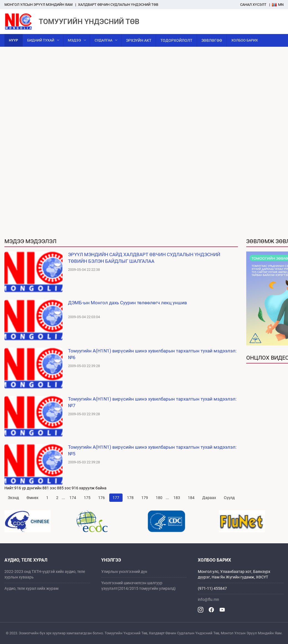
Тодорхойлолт (176, 40)
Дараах (209, 498)
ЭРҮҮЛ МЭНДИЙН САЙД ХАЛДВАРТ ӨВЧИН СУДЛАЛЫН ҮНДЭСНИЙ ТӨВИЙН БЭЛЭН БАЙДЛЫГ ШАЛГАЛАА (144, 258)
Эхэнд (13, 498)
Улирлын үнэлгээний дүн (124, 572)
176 (102, 498)
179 (145, 498)
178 (130, 498)
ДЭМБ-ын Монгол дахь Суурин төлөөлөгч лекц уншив (128, 303)
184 (191, 498)
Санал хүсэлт (253, 5)
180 (159, 498)
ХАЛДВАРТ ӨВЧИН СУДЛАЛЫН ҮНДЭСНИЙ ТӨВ (118, 5)
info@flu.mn (208, 599)
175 (87, 498)
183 (177, 498)
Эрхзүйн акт (139, 40)
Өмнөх (33, 498)
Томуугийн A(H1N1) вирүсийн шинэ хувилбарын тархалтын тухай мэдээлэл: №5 (152, 450)
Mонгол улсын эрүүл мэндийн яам (38, 5)
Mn (278, 5)
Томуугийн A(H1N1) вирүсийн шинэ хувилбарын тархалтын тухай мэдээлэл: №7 (152, 402)
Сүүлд (229, 498)
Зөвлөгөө (212, 40)
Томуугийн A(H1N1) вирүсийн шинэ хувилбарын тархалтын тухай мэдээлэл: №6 (152, 354)
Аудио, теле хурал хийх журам (31, 588)
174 (73, 498)
